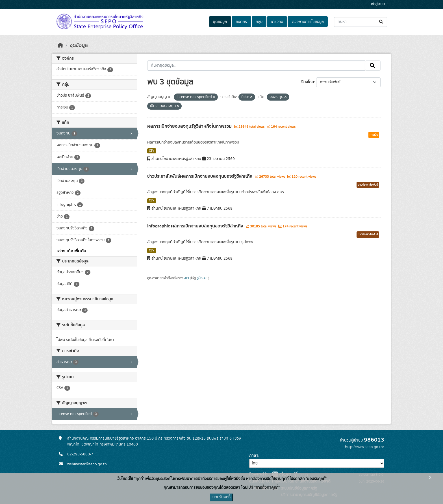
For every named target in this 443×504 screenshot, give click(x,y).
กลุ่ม (259, 22)
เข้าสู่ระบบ (378, 4)
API (187, 278)
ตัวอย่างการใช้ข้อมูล (308, 22)
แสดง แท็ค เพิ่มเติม (71, 251)
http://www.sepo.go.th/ (365, 447)
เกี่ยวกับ (277, 22)
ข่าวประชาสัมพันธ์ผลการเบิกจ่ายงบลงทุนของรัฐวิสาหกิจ (200, 176)
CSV (152, 151)
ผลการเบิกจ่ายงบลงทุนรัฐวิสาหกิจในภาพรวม (190, 126)
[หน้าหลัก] (60, 45)
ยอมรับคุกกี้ (221, 497)
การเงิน (374, 135)
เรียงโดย (307, 82)
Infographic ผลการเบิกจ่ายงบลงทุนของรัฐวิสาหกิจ (196, 226)
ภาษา (254, 456)
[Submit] (382, 22)
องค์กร (241, 22)
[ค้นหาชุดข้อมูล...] (361, 22)
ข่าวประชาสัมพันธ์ (368, 185)
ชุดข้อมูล (220, 22)
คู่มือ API (202, 278)
